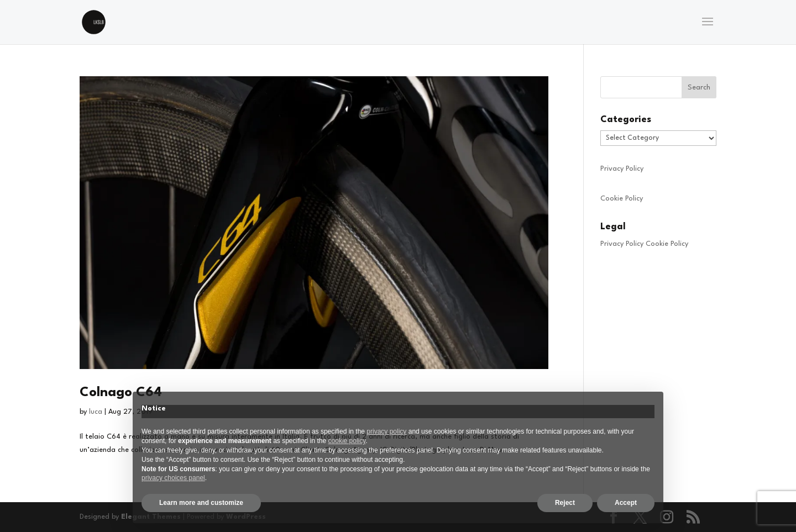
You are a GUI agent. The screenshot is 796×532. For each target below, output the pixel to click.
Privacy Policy (622, 169)
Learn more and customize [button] (201, 503)
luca (96, 412)
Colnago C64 (121, 393)
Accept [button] (626, 503)
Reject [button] (565, 503)
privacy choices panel (173, 478)
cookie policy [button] (347, 441)
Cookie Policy (622, 199)
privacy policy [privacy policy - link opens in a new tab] (386, 431)
